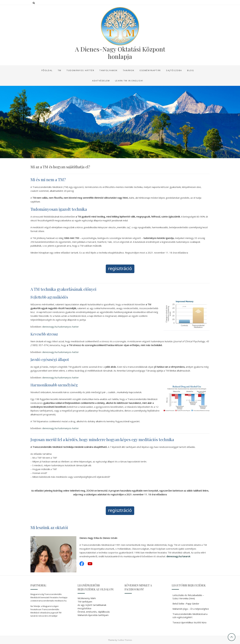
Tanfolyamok (109, 70)
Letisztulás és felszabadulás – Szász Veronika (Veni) (188, 597)
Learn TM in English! (129, 81)
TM (60, 70)
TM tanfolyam (85, 602)
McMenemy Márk (87, 598)
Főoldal (47, 70)
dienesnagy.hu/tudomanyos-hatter (61, 327)
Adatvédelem (101, 81)
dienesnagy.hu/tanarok (178, 556)
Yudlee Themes (125, 640)
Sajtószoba (174, 70)
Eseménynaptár (150, 70)
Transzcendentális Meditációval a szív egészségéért (190, 616)
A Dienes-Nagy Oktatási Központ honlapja (120, 53)
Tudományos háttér (80, 70)
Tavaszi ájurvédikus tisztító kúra (189, 622)
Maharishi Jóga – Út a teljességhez (191, 609)
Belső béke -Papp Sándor (186, 604)
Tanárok (129, 70)
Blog (191, 70)
